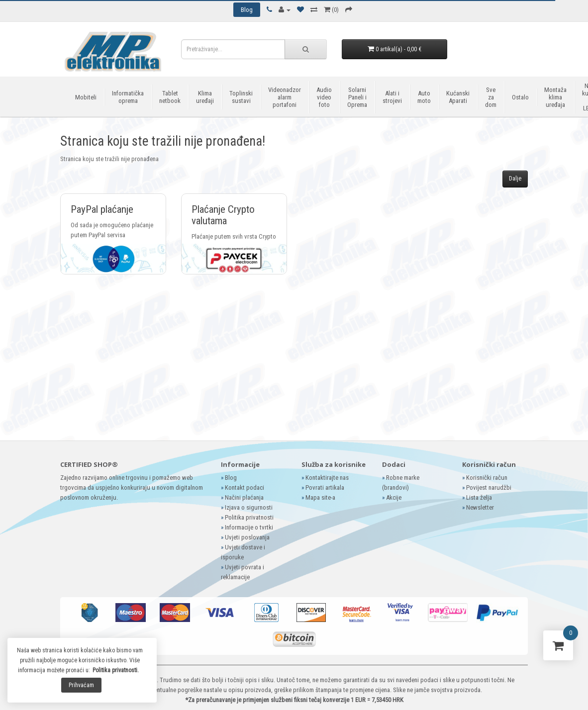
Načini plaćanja (244, 497)
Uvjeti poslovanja (247, 537)
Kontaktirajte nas (327, 478)
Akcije (394, 497)
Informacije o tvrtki (249, 527)
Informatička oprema (128, 97)
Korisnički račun (487, 478)
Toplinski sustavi (241, 97)
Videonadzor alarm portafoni (285, 97)
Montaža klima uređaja (555, 97)
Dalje (515, 178)
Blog (231, 478)
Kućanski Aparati (458, 97)
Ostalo (520, 97)
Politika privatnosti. (116, 670)
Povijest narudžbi (489, 488)
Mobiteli (86, 97)
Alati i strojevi (392, 97)
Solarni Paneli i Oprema (357, 97)
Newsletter (480, 507)
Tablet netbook (170, 97)
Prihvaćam (81, 685)
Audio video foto (324, 97)
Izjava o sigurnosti (249, 507)
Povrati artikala (325, 488)
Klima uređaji (205, 97)
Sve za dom (491, 97)
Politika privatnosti (249, 517)
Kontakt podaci (245, 488)
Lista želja (479, 497)
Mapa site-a (320, 497)
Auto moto (424, 97)
